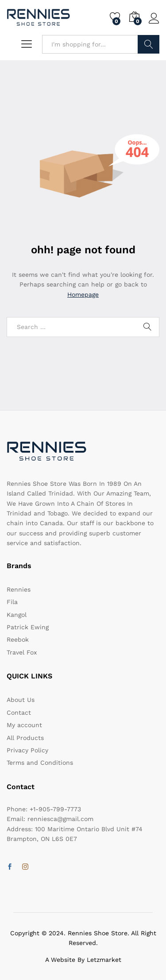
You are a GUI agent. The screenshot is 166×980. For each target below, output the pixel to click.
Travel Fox (22, 652)
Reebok (18, 639)
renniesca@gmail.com (60, 819)
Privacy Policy (27, 750)
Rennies (19, 589)
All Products (25, 738)
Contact (19, 713)
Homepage (83, 294)
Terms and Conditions (40, 763)
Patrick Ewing (28, 627)
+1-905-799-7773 (55, 809)
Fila (12, 602)
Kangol (17, 615)
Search (149, 44)
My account (24, 725)
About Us (21, 700)
